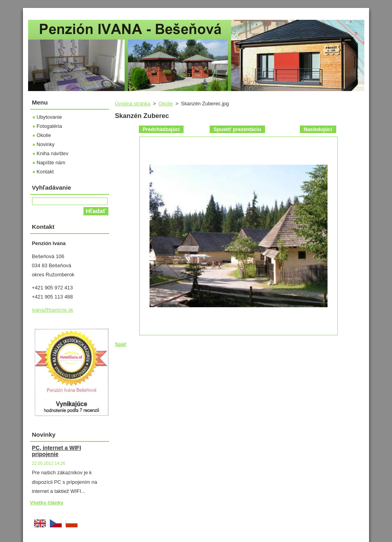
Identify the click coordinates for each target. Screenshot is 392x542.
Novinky (46, 144)
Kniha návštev (53, 153)
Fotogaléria (49, 126)
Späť (121, 344)
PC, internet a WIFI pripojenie (57, 451)
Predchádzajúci (161, 129)
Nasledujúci (318, 129)
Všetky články (47, 503)
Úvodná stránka (133, 104)
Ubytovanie (49, 117)
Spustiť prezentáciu (237, 129)
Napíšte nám (51, 163)
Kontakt (45, 172)
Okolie (166, 104)
